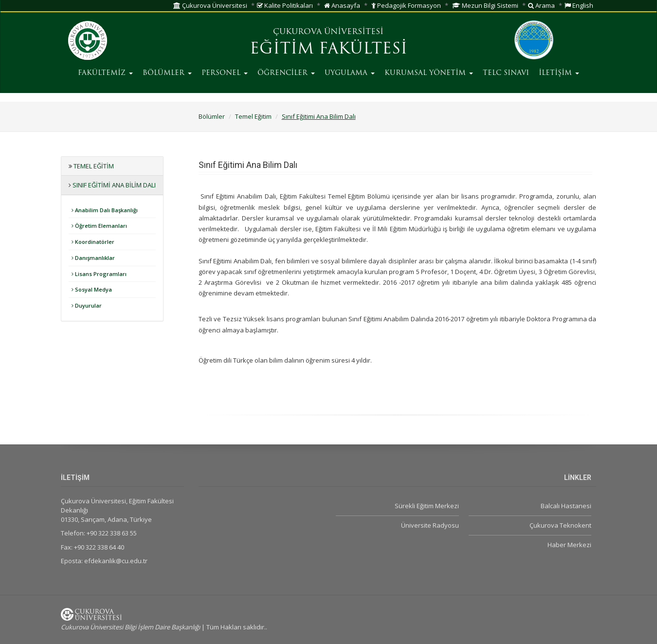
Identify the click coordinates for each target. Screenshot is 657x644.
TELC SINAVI (506, 73)
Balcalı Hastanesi (566, 506)
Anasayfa (342, 5)
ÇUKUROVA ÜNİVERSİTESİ (328, 32)
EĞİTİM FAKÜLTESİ (328, 50)
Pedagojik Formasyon (406, 5)
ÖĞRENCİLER (286, 73)
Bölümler (212, 116)
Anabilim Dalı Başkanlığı (105, 210)
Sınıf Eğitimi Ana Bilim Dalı (319, 116)
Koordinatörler (93, 242)
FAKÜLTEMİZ (105, 73)
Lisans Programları (99, 274)
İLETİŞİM (559, 73)
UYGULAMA (350, 73)
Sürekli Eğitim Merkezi (427, 506)
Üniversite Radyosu (430, 525)
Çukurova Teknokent (560, 525)
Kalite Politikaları (285, 5)
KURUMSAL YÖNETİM (429, 73)
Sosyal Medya (92, 289)
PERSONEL (225, 73)
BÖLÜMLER (167, 73)
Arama (541, 5)
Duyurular (87, 305)
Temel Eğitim (253, 116)
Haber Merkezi (569, 545)
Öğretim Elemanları (99, 226)
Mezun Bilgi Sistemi (485, 5)
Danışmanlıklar (93, 258)
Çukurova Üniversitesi (210, 5)
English (579, 5)
